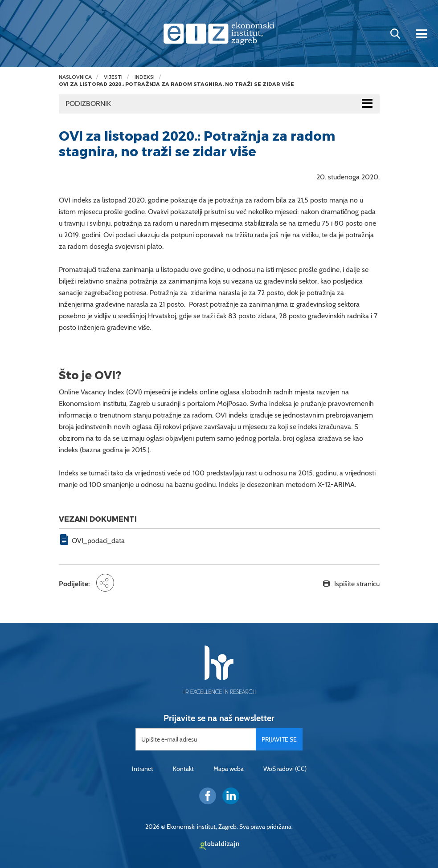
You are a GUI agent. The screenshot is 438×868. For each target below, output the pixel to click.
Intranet (143, 769)
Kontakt (183, 769)
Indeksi (145, 77)
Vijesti (113, 77)
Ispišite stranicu (357, 584)
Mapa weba (229, 769)
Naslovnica (75, 77)
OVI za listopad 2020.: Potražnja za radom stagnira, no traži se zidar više (176, 84)
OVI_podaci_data (98, 541)
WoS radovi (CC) (285, 769)
